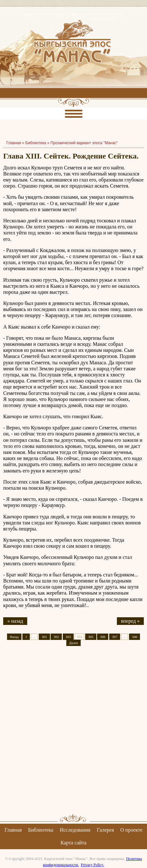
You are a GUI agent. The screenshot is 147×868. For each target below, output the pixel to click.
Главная (13, 830)
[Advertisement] (73, 736)
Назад (14, 637)
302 (56, 637)
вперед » (130, 621)
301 (44, 637)
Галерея (105, 830)
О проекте (131, 830)
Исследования (75, 830)
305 (91, 637)
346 (135, 637)
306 (103, 637)
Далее (74, 643)
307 (115, 637)
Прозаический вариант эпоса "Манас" (84, 143)
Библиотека (36, 143)
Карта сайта (73, 843)
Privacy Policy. (92, 865)
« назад (15, 621)
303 (68, 637)
